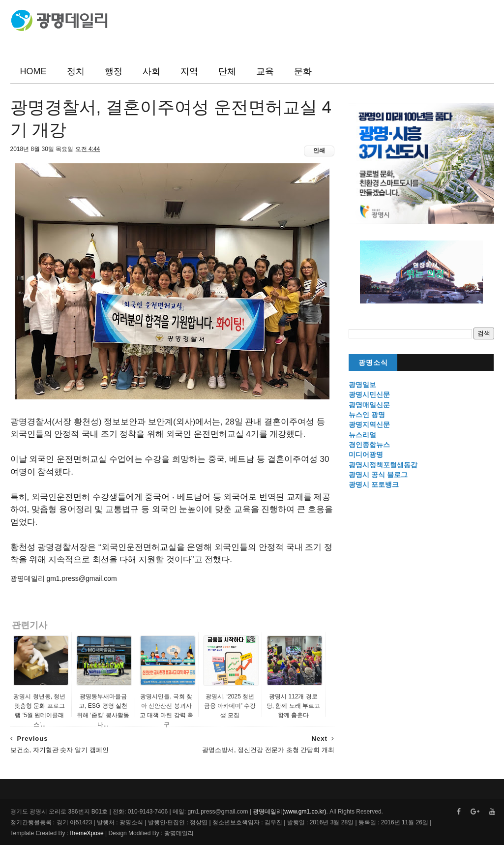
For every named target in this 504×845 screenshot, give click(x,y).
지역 (189, 71)
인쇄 (319, 151)
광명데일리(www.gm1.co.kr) (289, 812)
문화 (303, 71)
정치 (76, 71)
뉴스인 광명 (367, 415)
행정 (114, 71)
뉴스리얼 (362, 435)
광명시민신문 (369, 394)
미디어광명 (366, 454)
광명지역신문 (369, 424)
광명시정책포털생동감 (383, 465)
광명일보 (362, 385)
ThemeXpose (86, 833)
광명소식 (373, 363)
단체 (227, 71)
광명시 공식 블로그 (378, 475)
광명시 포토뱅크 (374, 484)
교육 (265, 71)
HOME (33, 71)
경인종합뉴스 (369, 445)
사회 (151, 71)
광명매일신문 (369, 405)
